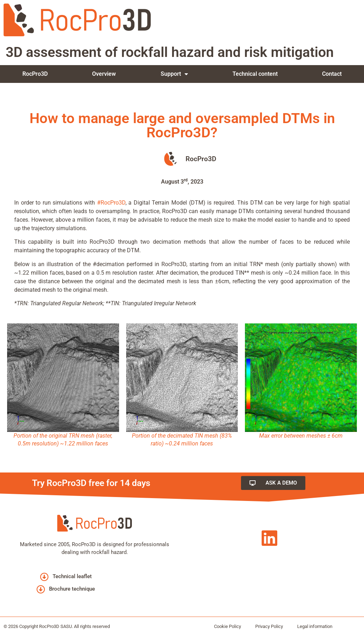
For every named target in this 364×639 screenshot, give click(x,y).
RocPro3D (35, 74)
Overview (104, 74)
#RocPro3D (111, 203)
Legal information (315, 626)
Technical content (255, 74)
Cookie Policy (227, 626)
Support (174, 74)
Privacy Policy (269, 626)
